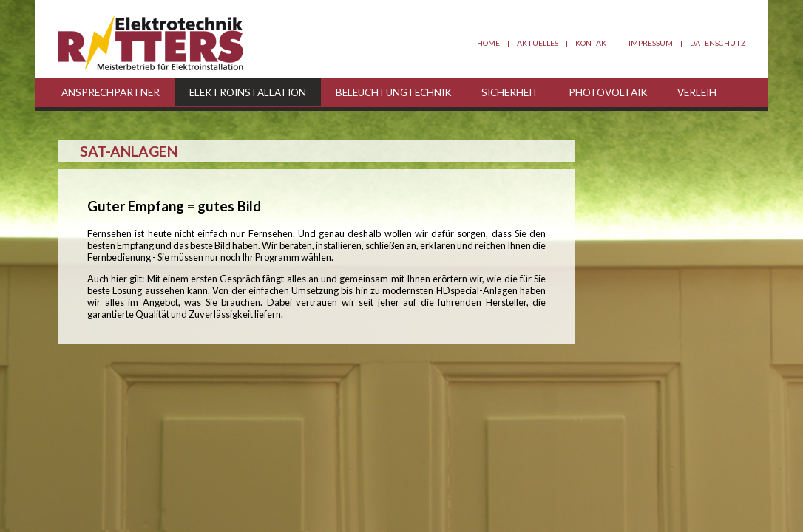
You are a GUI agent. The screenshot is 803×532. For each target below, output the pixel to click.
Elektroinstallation (248, 92)
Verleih (697, 92)
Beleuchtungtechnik (394, 92)
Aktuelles (538, 43)
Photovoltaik (608, 92)
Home (488, 43)
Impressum (651, 43)
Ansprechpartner (111, 92)
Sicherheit (510, 92)
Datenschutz (718, 43)
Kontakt (593, 43)
